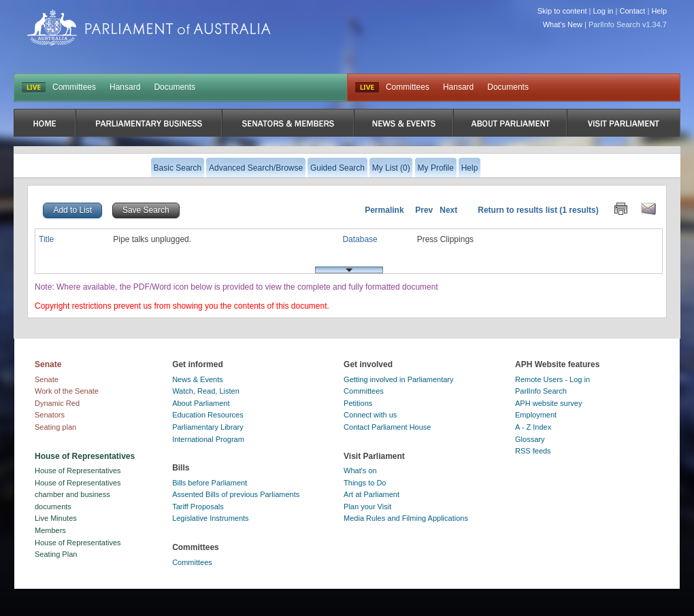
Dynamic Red (57, 403)
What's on (360, 470)
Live (367, 88)
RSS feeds (533, 451)
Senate (47, 379)
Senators (50, 415)
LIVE (34, 88)
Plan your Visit (367, 507)
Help (659, 11)
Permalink (384, 210)
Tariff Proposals (198, 507)
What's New (563, 24)
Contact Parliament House (387, 427)
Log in (604, 11)
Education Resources (208, 415)
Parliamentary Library (208, 427)
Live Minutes (56, 518)
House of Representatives (78, 470)
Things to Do (365, 483)
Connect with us (370, 415)
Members (50, 530)
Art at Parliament (371, 494)
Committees (74, 87)
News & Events (198, 379)
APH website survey (548, 403)
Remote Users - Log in (552, 379)
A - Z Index (533, 427)
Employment (536, 415)
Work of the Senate (67, 391)
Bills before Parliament (210, 483)
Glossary (530, 439)
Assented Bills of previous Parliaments (236, 494)
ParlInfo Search (541, 391)
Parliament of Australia (149, 28)
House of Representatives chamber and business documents (78, 495)
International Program (208, 439)
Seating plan (55, 427)
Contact (632, 11)
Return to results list (517, 210)
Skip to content (562, 11)
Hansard (125, 87)
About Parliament (201, 403)
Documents (175, 87)
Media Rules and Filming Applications (406, 518)
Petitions (358, 403)
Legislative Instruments (211, 518)
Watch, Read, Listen (206, 391)
